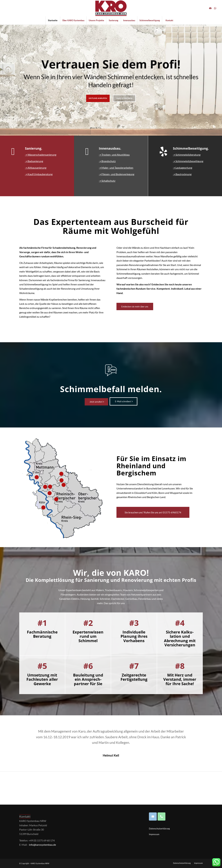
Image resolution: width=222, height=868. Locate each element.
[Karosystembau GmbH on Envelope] (153, 817)
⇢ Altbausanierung (36, 168)
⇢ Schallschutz (107, 181)
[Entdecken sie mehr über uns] (135, 307)
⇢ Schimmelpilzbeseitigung (188, 161)
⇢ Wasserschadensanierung (41, 155)
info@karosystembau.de (42, 845)
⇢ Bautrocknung (182, 174)
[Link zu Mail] (210, 8)
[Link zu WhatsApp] (215, 8)
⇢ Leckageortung (183, 168)
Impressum (154, 834)
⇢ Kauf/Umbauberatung (39, 174)
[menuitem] (53, 20)
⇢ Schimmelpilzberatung (187, 155)
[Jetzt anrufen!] (96, 402)
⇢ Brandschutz (107, 161)
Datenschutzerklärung (159, 829)
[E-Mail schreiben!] (123, 401)
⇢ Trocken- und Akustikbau (114, 155)
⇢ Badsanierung (34, 161)
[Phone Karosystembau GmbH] (161, 817)
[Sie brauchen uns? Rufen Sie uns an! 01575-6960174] (153, 512)
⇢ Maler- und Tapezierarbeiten (116, 168)
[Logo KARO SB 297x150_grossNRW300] (111, 8)
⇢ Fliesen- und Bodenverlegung (117, 174)
